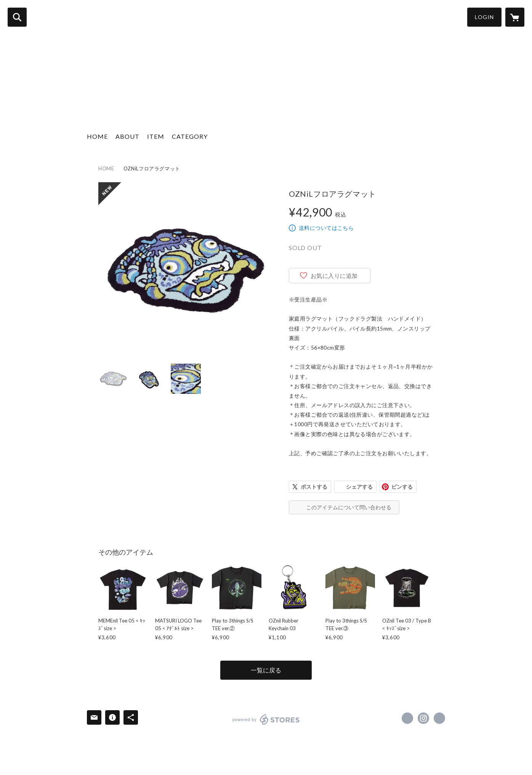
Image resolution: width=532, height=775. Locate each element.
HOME (97, 136)
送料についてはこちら (326, 228)
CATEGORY (190, 136)
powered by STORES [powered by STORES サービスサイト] (266, 719)
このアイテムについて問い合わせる (349, 507)
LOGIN (484, 17)
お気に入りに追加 (334, 276)
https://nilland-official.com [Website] (439, 718)
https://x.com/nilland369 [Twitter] (407, 718)
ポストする (314, 487)
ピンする (402, 487)
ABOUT (127, 136)
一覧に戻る (266, 670)
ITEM (156, 136)
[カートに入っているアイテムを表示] (515, 17)
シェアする (359, 487)
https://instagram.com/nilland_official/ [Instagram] (423, 718)
